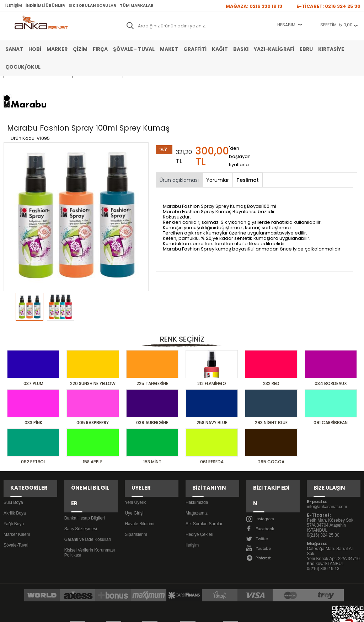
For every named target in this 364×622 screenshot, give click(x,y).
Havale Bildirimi (140, 477)
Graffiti (195, 49)
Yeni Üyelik (135, 456)
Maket (169, 49)
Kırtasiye (331, 49)
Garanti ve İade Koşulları (88, 477)
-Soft (143, 613)
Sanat (14, 49)
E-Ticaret (161, 613)
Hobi (35, 49)
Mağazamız (197, 466)
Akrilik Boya (15, 466)
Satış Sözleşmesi (81, 466)
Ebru (306, 49)
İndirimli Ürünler (45, 5)
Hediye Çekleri (199, 488)
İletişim (14, 5)
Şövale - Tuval (134, 49)
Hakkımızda (197, 456)
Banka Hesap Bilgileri (85, 456)
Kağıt (220, 49)
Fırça (100, 49)
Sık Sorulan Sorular (92, 5)
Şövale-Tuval (16, 499)
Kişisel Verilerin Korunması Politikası (90, 490)
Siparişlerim (136, 488)
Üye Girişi (134, 466)
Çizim (80, 49)
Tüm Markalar (137, 5)
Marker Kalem (17, 488)
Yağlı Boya (14, 477)
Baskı (241, 49)
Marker (57, 49)
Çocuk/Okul (23, 67)
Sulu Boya (13, 456)
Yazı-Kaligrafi (274, 49)
